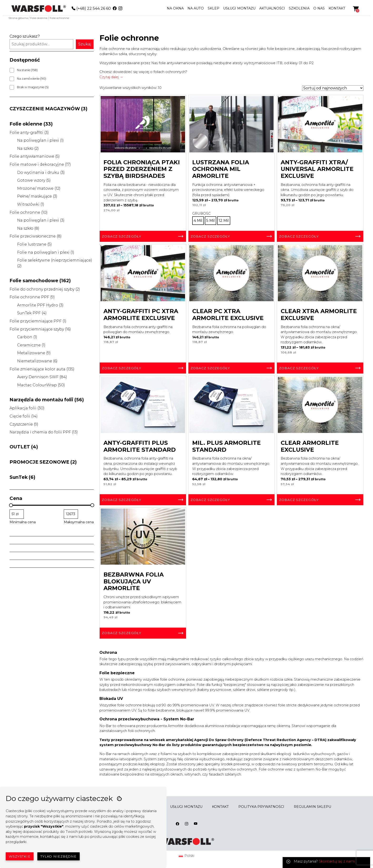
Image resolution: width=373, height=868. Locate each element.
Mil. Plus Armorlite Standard (226, 446)
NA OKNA (175, 8)
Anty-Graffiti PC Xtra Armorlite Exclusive (141, 315)
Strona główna (18, 18)
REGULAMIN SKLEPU (312, 807)
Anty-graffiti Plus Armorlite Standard (140, 446)
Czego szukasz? (25, 36)
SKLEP (213, 8)
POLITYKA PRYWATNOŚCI (261, 807)
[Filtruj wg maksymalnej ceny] (71, 514)
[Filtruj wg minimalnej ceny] (17, 514)
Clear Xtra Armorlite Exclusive (319, 315)
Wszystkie (20, 856)
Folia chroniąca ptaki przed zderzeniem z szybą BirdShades (142, 169)
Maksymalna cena (79, 522)
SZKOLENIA (299, 8)
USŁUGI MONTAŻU (239, 8)
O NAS (319, 8)
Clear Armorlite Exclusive (310, 446)
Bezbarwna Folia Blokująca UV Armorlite (134, 581)
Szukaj (85, 44)
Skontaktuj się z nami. (337, 861)
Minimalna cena (23, 522)
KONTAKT (337, 8)
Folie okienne (39, 18)
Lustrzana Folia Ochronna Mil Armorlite (221, 169)
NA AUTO (196, 8)
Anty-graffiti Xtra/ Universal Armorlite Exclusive (317, 169)
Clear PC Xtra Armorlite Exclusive (228, 315)
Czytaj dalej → (111, 77)
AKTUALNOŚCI (272, 8)
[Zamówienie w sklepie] (333, 88)
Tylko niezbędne (59, 856)
